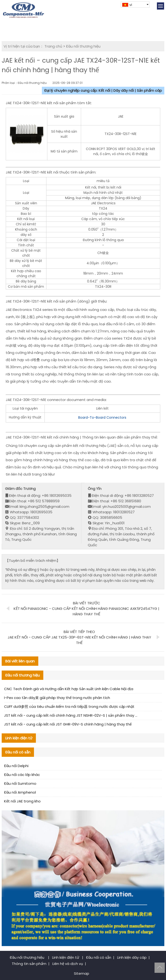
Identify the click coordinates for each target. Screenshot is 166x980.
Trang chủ (53, 46)
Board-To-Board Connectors (102, 417)
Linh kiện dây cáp (132, 957)
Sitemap (82, 973)
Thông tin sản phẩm (29, 964)
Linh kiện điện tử (66, 957)
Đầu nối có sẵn (99, 957)
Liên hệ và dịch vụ (68, 964)
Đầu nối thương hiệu (83, 46)
